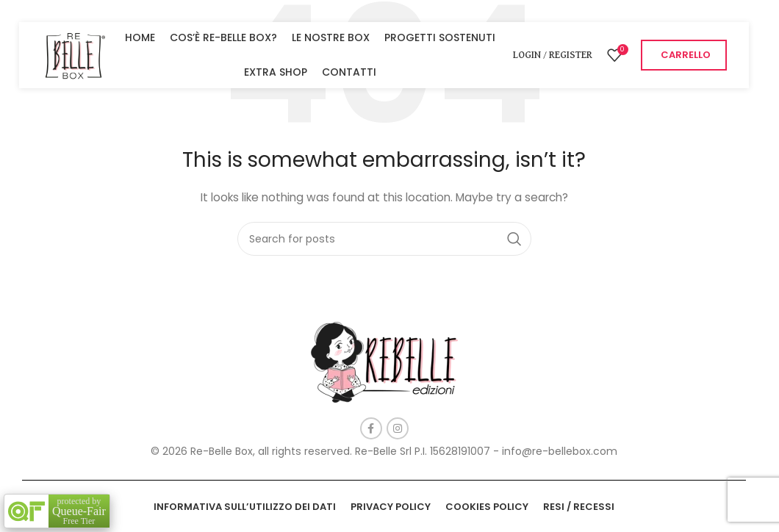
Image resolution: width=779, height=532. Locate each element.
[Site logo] (74, 54)
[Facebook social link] (371, 428)
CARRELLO (686, 55)
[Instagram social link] (398, 428)
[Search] (384, 239)
